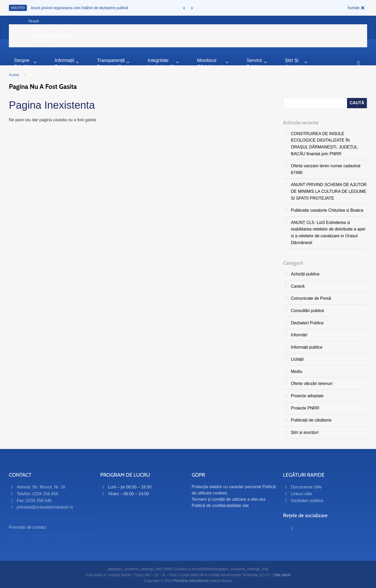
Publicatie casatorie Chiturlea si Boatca (327, 210)
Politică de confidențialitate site (220, 506)
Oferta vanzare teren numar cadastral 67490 (326, 169)
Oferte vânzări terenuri (312, 384)
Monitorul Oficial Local (213, 63)
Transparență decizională (113, 63)
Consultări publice (307, 311)
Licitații (297, 359)
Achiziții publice (305, 274)
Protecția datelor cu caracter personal (226, 487)
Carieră (298, 286)
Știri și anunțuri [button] (296, 63)
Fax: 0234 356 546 (34, 501)
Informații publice (307, 347)
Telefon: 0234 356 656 (37, 494)
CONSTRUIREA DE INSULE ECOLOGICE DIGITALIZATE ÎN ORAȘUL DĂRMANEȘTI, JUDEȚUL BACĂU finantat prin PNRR (324, 144)
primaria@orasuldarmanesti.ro (45, 507)
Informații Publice (67, 63)
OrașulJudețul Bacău (51, 35)
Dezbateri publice (307, 501)
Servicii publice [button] (257, 63)
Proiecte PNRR (305, 408)
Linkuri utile (301, 494)
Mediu (297, 371)
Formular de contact (27, 527)
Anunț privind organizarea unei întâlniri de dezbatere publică (80, 8)
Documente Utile (306, 487)
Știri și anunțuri (305, 432)
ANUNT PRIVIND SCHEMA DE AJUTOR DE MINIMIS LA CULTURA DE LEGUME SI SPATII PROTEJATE (329, 191)
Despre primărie (26, 63)
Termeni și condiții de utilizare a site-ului (228, 499)
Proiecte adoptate (307, 396)
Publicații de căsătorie (311, 420)
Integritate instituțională (163, 63)
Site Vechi (282, 575)
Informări (299, 335)
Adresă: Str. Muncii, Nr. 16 (41, 487)
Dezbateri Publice (307, 323)
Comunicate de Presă (311, 298)
